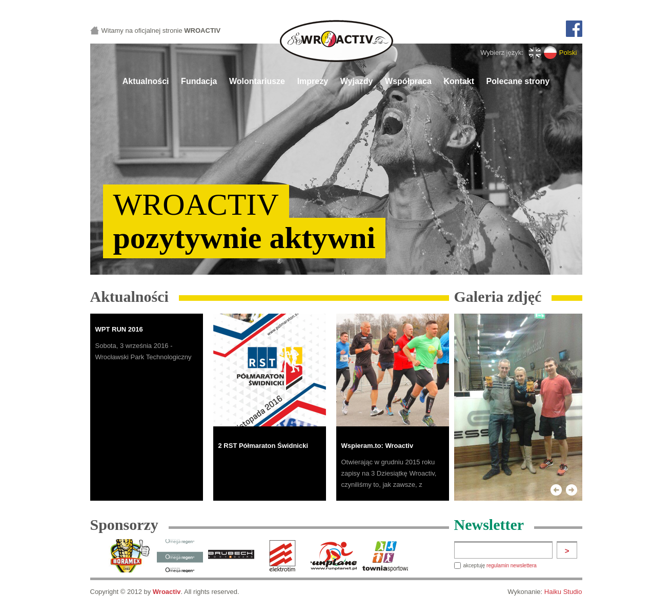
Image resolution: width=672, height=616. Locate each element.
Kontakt (459, 81)
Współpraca (408, 81)
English (535, 53)
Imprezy (313, 81)
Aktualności (146, 81)
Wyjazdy (357, 81)
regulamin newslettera (512, 566)
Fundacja (199, 81)
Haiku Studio (563, 592)
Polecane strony (518, 81)
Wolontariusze (257, 81)
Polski (568, 53)
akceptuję (500, 566)
